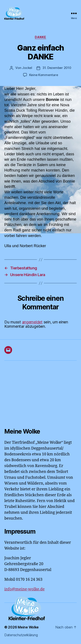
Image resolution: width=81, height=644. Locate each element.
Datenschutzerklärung (21, 635)
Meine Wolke (28, 627)
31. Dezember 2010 (57, 68)
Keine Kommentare (44, 75)
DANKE (40, 37)
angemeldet (32, 322)
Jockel (27, 68)
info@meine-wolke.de (25, 589)
